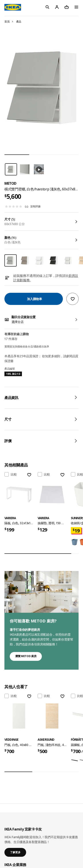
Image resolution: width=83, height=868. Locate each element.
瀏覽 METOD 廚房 (26, 656)
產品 (19, 22)
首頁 (7, 22)
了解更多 (15, 852)
